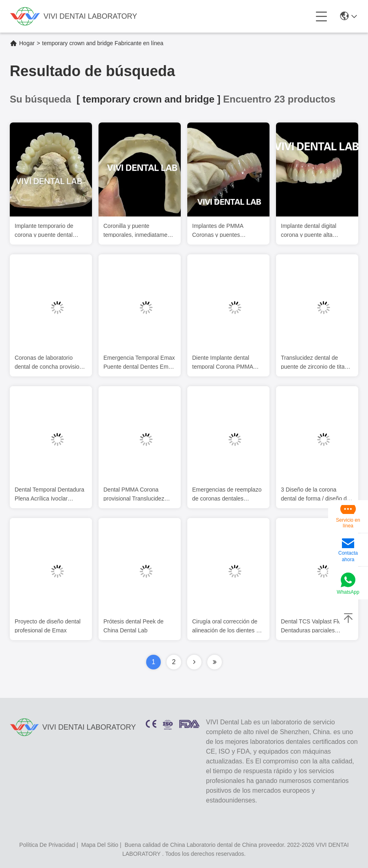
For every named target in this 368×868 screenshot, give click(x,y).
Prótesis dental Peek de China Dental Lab (134, 626)
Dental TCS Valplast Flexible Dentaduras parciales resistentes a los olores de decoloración (317, 627)
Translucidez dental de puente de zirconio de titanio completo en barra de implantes (317, 363)
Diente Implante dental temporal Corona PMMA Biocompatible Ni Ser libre (225, 363)
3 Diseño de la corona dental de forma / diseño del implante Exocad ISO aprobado (316, 495)
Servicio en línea (348, 523)
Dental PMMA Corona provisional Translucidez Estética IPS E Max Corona (138, 495)
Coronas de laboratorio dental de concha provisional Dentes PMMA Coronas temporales (51, 363)
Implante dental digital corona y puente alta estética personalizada (309, 231)
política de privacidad (47, 845)
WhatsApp (348, 592)
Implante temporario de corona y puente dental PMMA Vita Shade (44, 231)
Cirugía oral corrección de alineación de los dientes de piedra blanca (227, 627)
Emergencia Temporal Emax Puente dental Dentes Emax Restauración (139, 363)
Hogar (27, 43)
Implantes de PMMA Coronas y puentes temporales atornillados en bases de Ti (226, 231)
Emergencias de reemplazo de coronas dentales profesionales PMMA (227, 495)
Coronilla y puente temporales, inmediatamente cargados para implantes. (139, 231)
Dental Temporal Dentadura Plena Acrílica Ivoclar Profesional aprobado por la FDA (50, 495)
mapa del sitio (100, 845)
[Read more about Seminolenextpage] (194, 662)
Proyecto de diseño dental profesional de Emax (48, 626)
